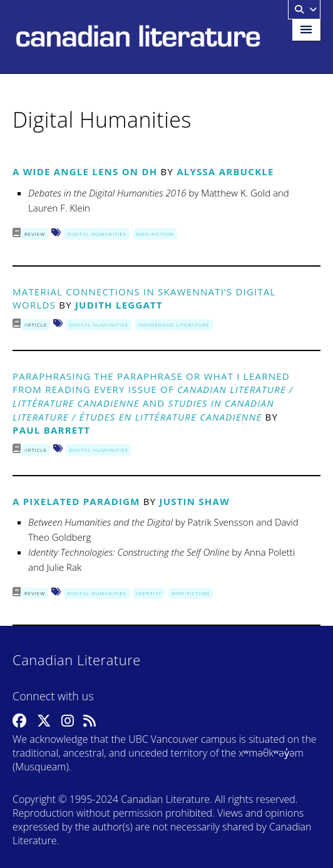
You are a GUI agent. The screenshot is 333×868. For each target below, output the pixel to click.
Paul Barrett (51, 430)
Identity (149, 593)
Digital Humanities (97, 234)
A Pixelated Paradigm (76, 501)
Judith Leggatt (119, 305)
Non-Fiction (155, 234)
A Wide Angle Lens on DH (85, 171)
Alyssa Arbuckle (225, 171)
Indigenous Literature (174, 324)
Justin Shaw (194, 501)
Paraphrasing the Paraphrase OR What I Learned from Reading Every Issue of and (153, 396)
